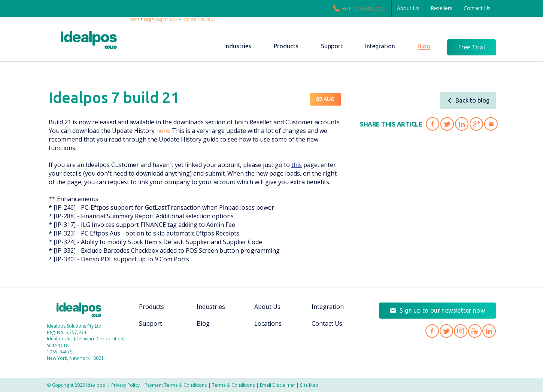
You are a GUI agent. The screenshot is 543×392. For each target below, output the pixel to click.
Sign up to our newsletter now (442, 310)
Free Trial (472, 47)
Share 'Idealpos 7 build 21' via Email (491, 124)
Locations (268, 323)
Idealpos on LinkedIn (489, 331)
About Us (408, 8)
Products (151, 307)
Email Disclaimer (277, 385)
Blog (147, 19)
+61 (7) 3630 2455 (360, 8)
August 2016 (167, 19)
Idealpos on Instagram (461, 331)
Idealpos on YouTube (475, 331)
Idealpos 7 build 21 (199, 19)
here (163, 131)
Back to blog (468, 100)
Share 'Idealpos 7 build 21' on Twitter (447, 124)
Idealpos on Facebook (432, 331)
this (297, 165)
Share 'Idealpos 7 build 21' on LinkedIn (462, 124)
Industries (211, 307)
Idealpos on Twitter (446, 331)
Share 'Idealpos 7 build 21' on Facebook (433, 124)
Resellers (442, 8)
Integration (328, 307)
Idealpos (79, 310)
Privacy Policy (125, 385)
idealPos (89, 40)
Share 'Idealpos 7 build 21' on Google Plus (476, 124)
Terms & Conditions (233, 385)
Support (151, 323)
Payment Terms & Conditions (176, 385)
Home (134, 19)
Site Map (309, 385)
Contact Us (477, 8)
